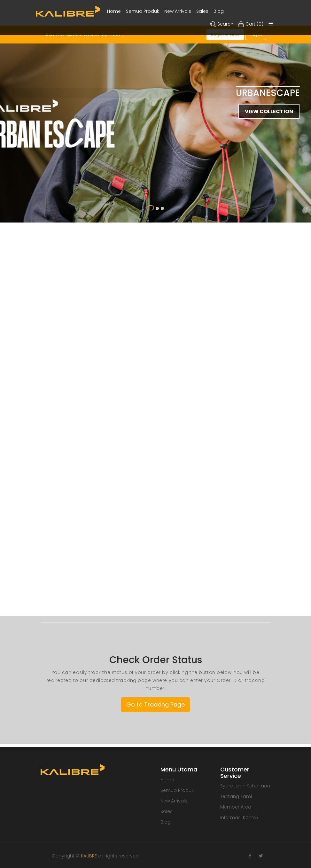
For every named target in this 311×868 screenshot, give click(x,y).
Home (167, 780)
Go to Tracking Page (155, 704)
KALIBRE (89, 856)
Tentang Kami (236, 796)
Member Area (236, 807)
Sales (167, 811)
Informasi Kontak (239, 817)
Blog (166, 822)
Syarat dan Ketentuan (245, 786)
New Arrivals (174, 801)
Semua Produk (177, 790)
